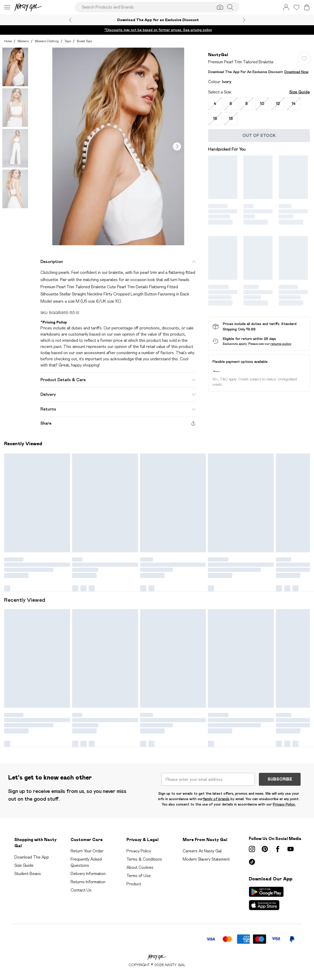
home (8, 41)
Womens (23, 41)
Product (134, 884)
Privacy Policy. (284, 804)
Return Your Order (87, 851)
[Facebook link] (278, 849)
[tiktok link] (252, 862)
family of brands (216, 799)
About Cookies (140, 867)
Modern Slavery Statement (206, 859)
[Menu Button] (7, 7)
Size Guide (300, 92)
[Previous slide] (70, 20)
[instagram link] (252, 849)
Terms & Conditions (144, 859)
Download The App (32, 857)
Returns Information (88, 882)
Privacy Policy (139, 851)
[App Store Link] (266, 898)
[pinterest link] (265, 849)
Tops (68, 41)
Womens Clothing (47, 41)
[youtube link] (291, 849)
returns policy (281, 344)
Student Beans (28, 874)
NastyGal (218, 55)
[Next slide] (244, 20)
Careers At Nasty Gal (202, 851)
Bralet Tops (84, 41)
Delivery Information (88, 874)
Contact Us (81, 890)
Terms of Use (139, 876)
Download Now (296, 72)
